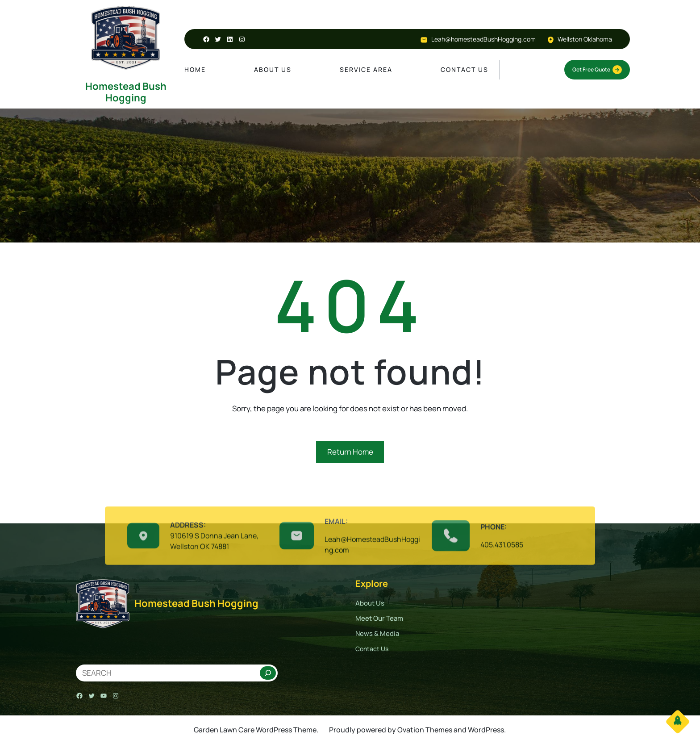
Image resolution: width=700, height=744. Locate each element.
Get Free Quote (597, 70)
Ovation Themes (425, 730)
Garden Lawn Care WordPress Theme (255, 730)
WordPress (486, 730)
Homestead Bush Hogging (126, 92)
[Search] (268, 673)
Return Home (350, 452)
